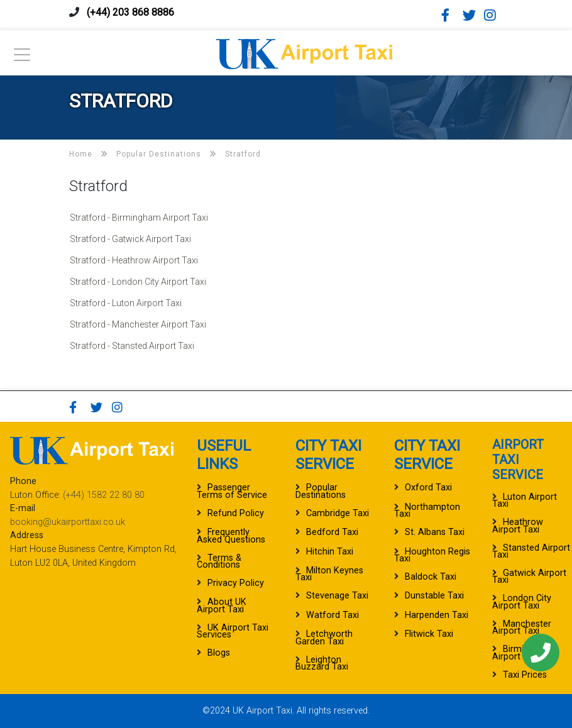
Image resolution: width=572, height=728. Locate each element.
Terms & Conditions (219, 561)
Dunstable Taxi (434, 596)
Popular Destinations (321, 491)
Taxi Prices (525, 675)
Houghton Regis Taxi (432, 555)
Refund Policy (236, 513)
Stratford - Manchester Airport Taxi (138, 324)
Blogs (219, 653)
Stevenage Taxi (337, 596)
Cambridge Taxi (338, 513)
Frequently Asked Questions (231, 536)
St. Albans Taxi (435, 532)
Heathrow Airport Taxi (518, 526)
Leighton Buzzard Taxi (322, 663)
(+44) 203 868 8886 (130, 12)
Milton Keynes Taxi (329, 574)
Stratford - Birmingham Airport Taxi (139, 218)
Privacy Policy (236, 583)
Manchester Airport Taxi (522, 627)
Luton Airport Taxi (525, 500)
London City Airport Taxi (522, 602)
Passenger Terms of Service (232, 491)
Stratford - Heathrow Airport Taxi (134, 260)
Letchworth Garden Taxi (324, 637)
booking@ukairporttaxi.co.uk (68, 522)
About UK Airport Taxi (222, 605)
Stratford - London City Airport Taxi (138, 282)
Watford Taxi (333, 615)
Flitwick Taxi (429, 634)
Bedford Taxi (332, 532)
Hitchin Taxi (330, 552)
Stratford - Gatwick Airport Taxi (130, 239)
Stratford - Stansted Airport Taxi (132, 346)
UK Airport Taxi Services (233, 631)
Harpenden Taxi (437, 615)
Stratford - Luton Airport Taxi (126, 303)
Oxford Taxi (428, 488)
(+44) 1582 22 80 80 (104, 495)
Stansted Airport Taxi (531, 551)
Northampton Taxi (427, 510)
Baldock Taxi (431, 577)
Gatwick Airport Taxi (529, 576)
